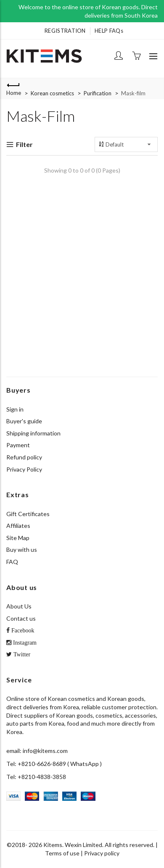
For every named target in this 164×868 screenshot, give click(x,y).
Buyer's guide (24, 421)
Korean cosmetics (52, 93)
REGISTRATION (65, 31)
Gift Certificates (28, 514)
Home (14, 93)
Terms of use (62, 853)
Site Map (18, 538)
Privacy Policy (24, 469)
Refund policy (24, 457)
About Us (19, 606)
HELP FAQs (109, 31)
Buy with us (22, 549)
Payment (18, 445)
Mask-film (133, 93)
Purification (98, 93)
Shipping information (33, 433)
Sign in (15, 409)
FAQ (12, 562)
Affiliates (18, 526)
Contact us (21, 618)
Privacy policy (102, 853)
